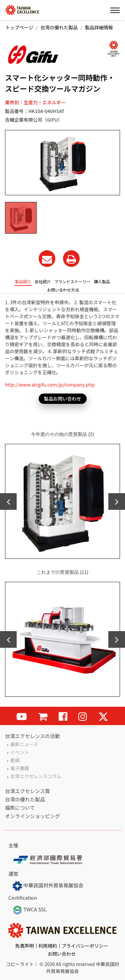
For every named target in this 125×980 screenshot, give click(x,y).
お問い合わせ (62, 954)
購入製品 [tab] (102, 281)
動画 (15, 760)
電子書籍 (20, 768)
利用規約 (48, 946)
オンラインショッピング (32, 816)
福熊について (20, 808)
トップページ (19, 27)
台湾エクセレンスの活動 (32, 736)
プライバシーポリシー (85, 946)
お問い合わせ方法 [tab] (63, 290)
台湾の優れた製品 (59, 27)
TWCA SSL (29, 910)
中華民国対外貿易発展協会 (48, 886)
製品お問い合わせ (63, 399)
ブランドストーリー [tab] (72, 281)
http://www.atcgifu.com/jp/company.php (50, 385)
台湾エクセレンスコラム (36, 776)
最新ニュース (24, 744)
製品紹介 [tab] (23, 281)
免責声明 (25, 946)
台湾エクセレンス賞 (27, 791)
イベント (20, 752)
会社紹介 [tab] (43, 281)
